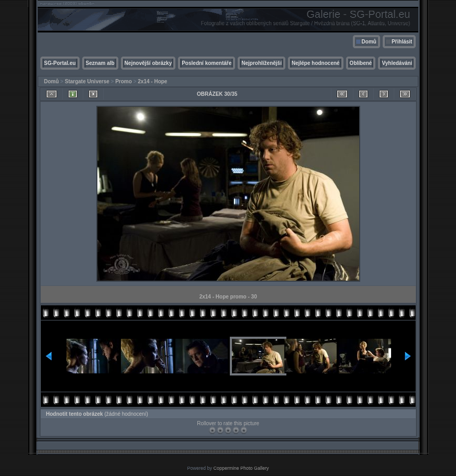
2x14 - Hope (152, 81)
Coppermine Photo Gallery (241, 468)
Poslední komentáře (207, 63)
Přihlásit (402, 42)
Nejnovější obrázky (148, 63)
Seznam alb (100, 63)
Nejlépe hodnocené (316, 63)
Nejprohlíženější (262, 63)
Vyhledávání (397, 63)
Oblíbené (361, 63)
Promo (124, 81)
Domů (369, 42)
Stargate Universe (87, 81)
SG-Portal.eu (60, 63)
